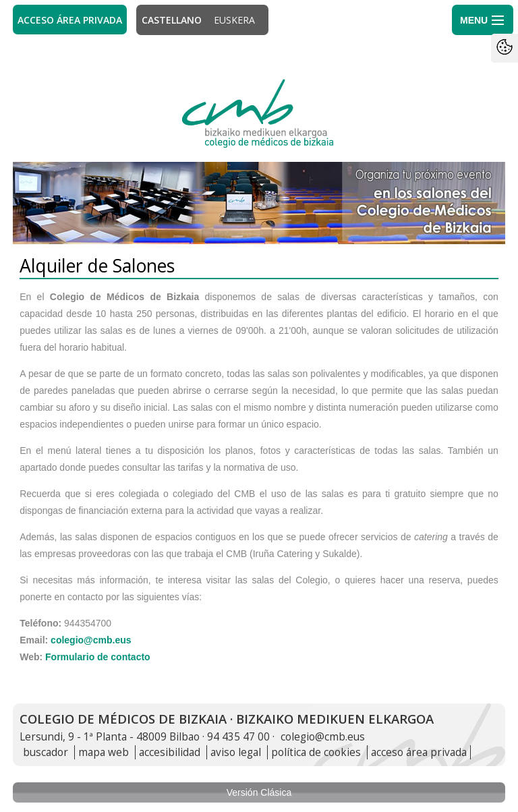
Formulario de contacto (98, 657)
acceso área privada (419, 752)
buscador (46, 752)
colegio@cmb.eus (91, 640)
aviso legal (236, 752)
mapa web (104, 752)
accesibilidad (170, 752)
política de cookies (316, 752)
